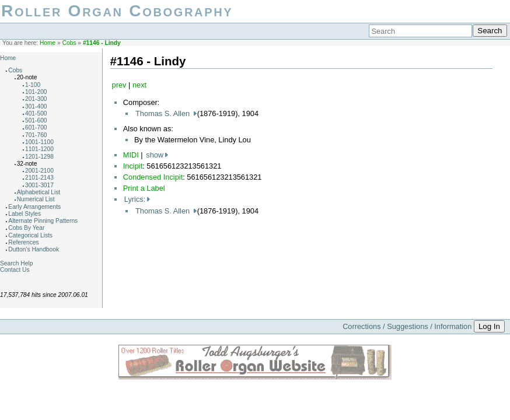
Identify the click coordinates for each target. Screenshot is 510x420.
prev (119, 85)
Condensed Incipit (153, 177)
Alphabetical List (39, 192)
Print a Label (144, 188)
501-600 (36, 120)
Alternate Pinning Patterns (43, 221)
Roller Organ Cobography (117, 11)
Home (48, 43)
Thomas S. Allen (164, 113)
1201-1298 (39, 157)
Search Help (16, 263)
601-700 (36, 127)
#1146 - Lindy (102, 43)
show (155, 155)
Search (490, 31)
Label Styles (25, 214)
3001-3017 (39, 185)
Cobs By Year (26, 228)
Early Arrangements (34, 207)
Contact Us (15, 270)
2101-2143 (39, 178)
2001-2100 (39, 171)
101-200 (36, 92)
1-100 (33, 85)
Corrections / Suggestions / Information (407, 326)
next (139, 85)
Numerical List (36, 199)
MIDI (131, 155)
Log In (489, 326)
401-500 (36, 113)
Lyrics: (135, 199)
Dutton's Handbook (34, 249)
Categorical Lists (30, 235)
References (23, 242)
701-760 (36, 135)
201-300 (36, 99)
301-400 (36, 106)
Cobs (69, 43)
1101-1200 (39, 149)
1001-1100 (39, 142)
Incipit (133, 166)
